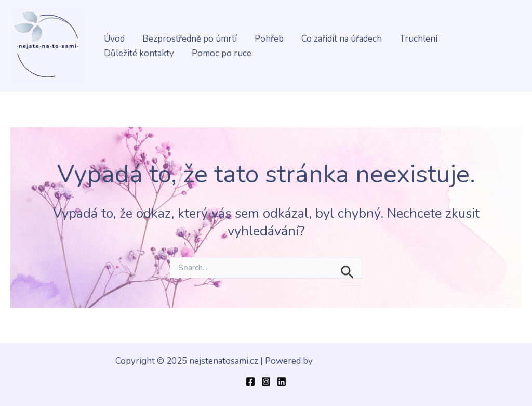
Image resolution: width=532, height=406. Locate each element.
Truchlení (418, 39)
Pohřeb (269, 39)
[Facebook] (250, 382)
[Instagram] (266, 382)
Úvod (114, 39)
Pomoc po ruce (222, 53)
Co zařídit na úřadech (342, 39)
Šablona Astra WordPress (366, 361)
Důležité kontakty (139, 53)
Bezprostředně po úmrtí (190, 39)
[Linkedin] (282, 382)
